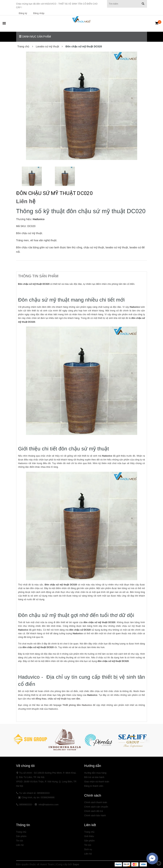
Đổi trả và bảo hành (94, 777)
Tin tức (88, 845)
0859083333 (26, 805)
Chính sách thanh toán (96, 802)
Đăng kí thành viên (94, 786)
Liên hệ (20, 845)
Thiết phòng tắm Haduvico (77, 705)
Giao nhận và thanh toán (97, 782)
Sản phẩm (89, 841)
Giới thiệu (89, 836)
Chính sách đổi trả (94, 811)
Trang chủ (89, 832)
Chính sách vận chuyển (96, 807)
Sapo (76, 864)
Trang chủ (21, 832)
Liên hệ (88, 854)
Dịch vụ (88, 849)
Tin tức (20, 841)
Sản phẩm (21, 836)
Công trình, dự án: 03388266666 (38, 797)
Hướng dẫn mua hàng (95, 773)
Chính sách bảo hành (95, 816)
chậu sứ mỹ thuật (57, 699)
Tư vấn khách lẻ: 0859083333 (34, 793)
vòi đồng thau (39, 699)
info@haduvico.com (49, 805)
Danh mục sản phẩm (35, 37)
